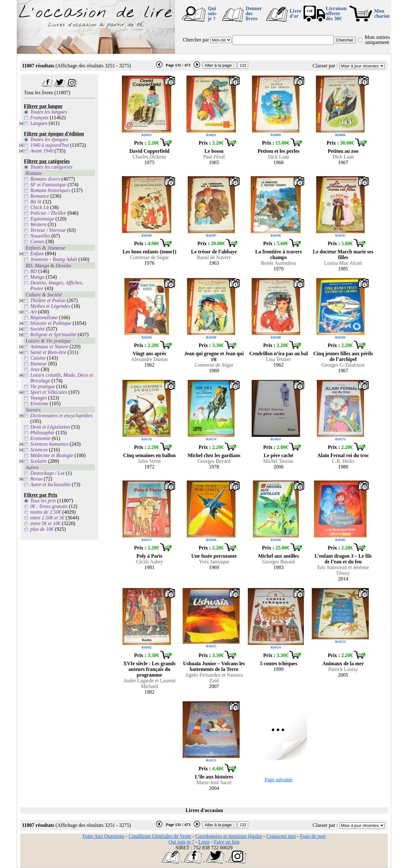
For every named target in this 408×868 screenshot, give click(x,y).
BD (33, 271)
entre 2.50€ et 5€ (47, 518)
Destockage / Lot (47, 473)
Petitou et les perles (279, 151)
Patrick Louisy (343, 669)
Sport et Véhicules (48, 392)
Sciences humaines (49, 444)
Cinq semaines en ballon (149, 455)
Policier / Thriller (48, 213)
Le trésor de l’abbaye (214, 252)
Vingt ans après (149, 353)
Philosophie (42, 433)
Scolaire (38, 461)
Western (38, 224)
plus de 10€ (42, 529)
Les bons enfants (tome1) (149, 252)
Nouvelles (40, 236)
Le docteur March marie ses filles (343, 254)
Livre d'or (295, 13)
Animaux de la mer (343, 663)
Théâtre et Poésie (48, 300)
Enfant (37, 254)
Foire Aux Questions (104, 836)
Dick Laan (278, 157)
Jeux (35, 369)
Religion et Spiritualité (53, 335)
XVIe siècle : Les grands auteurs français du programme (149, 669)
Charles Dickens (149, 157)
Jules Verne (149, 461)
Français (39, 118)
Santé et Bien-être (48, 352)
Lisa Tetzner (279, 359)
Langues (39, 123)
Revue (36, 479)
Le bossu (214, 151)
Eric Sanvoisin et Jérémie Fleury (343, 570)
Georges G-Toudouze (343, 365)
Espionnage (42, 219)
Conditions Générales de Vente (160, 836)
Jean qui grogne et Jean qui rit (214, 356)
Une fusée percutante (214, 556)
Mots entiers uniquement (377, 40)
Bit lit (36, 202)
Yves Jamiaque (214, 562)
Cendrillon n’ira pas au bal (279, 353)
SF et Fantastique (48, 185)
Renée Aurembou (279, 263)
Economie (40, 438)
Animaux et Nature (49, 347)
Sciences (39, 450)
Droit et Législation (50, 427)
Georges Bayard (214, 461)
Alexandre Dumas (149, 359)
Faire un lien (227, 842)
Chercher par (196, 40)
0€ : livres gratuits (49, 506)
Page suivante (279, 780)
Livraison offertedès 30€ (336, 13)
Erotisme (39, 403)
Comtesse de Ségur (150, 257)
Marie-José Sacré (214, 782)
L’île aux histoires (214, 777)
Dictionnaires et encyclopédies (61, 415)
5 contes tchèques (279, 663)
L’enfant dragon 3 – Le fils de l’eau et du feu (343, 559)
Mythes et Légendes (50, 306)
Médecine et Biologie (52, 455)
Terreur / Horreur (48, 230)
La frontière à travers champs (278, 254)
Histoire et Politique (51, 323)
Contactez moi (281, 836)
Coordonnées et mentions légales (229, 836)
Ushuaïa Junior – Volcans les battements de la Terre (214, 666)
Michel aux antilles (279, 556)
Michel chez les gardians (214, 455)
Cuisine (38, 358)
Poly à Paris (149, 556)
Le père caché (279, 455)
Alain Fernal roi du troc (343, 455)
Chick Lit (39, 207)
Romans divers (45, 179)
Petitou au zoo (343, 151)
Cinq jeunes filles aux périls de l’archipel (343, 356)
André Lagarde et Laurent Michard (149, 683)
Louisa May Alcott (343, 263)
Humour (38, 364)
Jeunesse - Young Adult (53, 259)
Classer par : (325, 66)
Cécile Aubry (150, 562)
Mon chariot (382, 13)
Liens (204, 842)
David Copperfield (150, 151)
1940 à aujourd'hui (49, 145)
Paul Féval (214, 157)
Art (33, 312)
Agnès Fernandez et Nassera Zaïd (214, 678)
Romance (40, 196)
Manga (37, 277)
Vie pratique (42, 386)
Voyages (38, 398)
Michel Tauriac (279, 461)
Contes (37, 242)
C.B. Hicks (343, 461)
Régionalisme (44, 317)
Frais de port (313, 836)
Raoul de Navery (214, 257)
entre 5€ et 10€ (45, 523)
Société (37, 329)
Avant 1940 (41, 151)
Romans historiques (50, 190)
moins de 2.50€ (45, 512)
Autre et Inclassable (50, 484)
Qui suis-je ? (213, 13)
